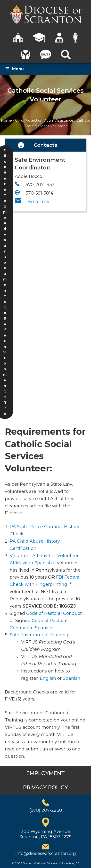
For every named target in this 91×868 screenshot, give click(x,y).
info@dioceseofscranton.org (46, 854)
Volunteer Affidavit (30, 556)
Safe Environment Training (39, 635)
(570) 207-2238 (46, 810)
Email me (39, 202)
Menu (14, 69)
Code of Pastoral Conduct (54, 613)
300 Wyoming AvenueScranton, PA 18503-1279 (45, 834)
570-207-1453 (40, 185)
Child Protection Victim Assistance (44, 120)
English (48, 678)
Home (6, 120)
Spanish (72, 678)
